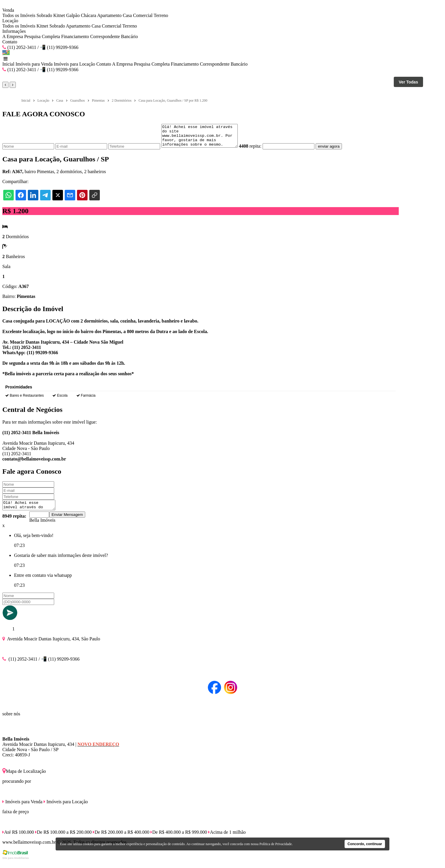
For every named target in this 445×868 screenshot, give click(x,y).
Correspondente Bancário (114, 36)
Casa (127, 15)
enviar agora (338, 151)
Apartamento (109, 15)
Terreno (161, 15)
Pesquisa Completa (42, 36)
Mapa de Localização (24, 777)
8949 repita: (14, 522)
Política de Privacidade (276, 844)
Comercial (143, 15)
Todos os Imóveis (19, 15)
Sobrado (44, 15)
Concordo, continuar (365, 844)
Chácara (88, 15)
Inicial (8, 64)
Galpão (73, 15)
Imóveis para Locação (75, 64)
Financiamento (75, 36)
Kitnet (59, 15)
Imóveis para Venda (34, 64)
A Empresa (13, 36)
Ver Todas (408, 82)
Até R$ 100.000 (18, 838)
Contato (10, 42)
